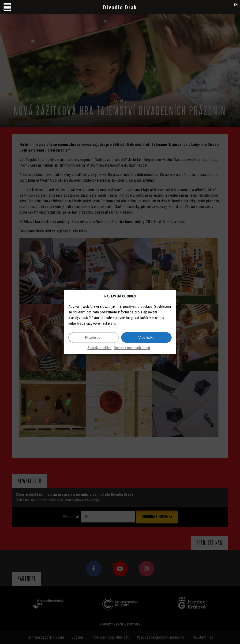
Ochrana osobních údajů (132, 348)
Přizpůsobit (94, 337)
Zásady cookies (99, 348)
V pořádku (146, 337)
